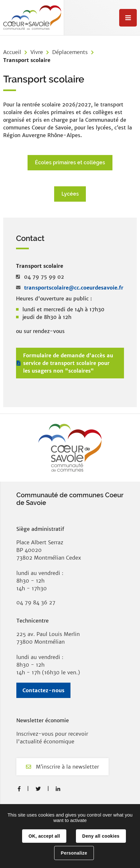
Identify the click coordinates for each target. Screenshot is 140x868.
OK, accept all (44, 836)
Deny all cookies (101, 836)
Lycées (70, 194)
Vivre (37, 52)
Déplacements (70, 52)
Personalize (74, 853)
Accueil (12, 52)
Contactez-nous (43, 690)
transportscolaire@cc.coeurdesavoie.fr (74, 288)
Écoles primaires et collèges (70, 163)
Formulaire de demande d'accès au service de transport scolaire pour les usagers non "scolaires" (68, 363)
